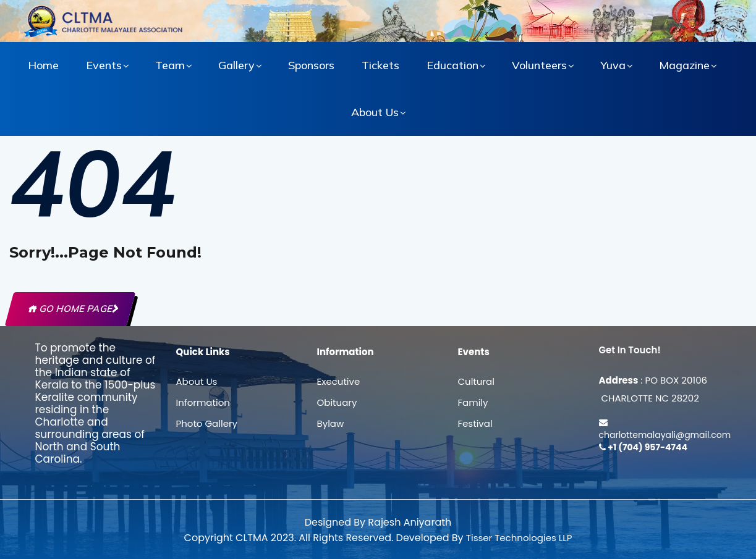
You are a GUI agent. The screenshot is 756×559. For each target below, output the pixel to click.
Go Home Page (70, 309)
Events (104, 65)
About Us (375, 112)
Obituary (337, 402)
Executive (339, 381)
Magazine (684, 65)
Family (473, 402)
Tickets (380, 65)
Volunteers (539, 65)
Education (452, 65)
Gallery (236, 65)
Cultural (476, 381)
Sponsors (311, 65)
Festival (475, 423)
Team (170, 65)
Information (203, 402)
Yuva (613, 65)
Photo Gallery (207, 423)
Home (43, 65)
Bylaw (331, 423)
